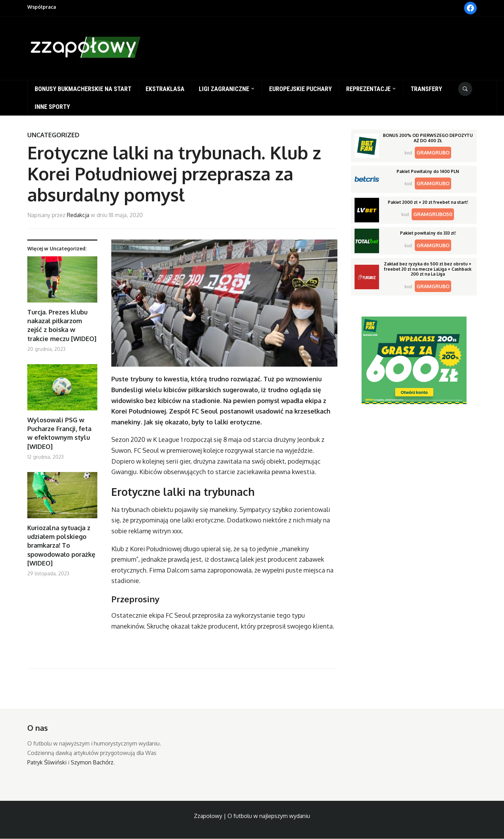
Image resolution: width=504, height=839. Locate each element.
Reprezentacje (368, 89)
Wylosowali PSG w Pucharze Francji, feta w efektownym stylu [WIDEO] (59, 433)
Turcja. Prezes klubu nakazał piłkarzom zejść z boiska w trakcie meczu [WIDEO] (62, 325)
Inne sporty (52, 107)
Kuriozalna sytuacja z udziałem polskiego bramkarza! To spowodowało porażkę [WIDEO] (61, 545)
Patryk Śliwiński (47, 762)
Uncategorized (53, 135)
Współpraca (42, 7)
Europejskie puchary (300, 89)
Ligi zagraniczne (224, 89)
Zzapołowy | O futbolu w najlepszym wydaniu (252, 816)
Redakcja (78, 215)
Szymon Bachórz (92, 762)
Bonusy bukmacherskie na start (83, 89)
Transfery (426, 89)
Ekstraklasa (165, 89)
